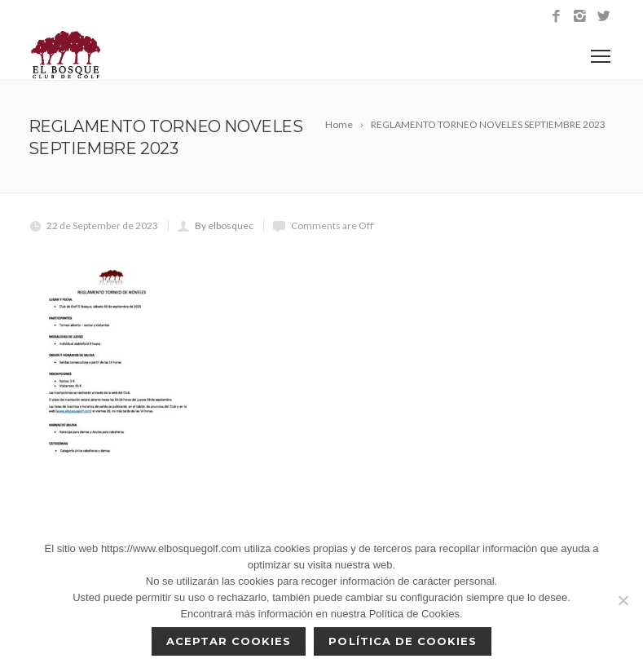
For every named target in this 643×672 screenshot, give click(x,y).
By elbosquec (224, 225)
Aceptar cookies (229, 641)
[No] (623, 600)
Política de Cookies (403, 641)
